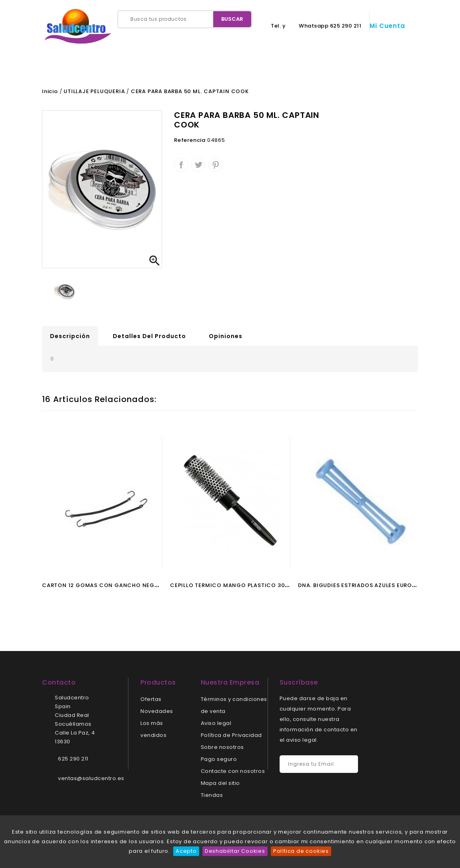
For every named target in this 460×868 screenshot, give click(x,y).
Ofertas (151, 702)
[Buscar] (185, 19)
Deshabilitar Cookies (235, 851)
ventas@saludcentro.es (91, 781)
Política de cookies (301, 851)
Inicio (53, 67)
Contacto (96, 67)
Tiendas (212, 797)
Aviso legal (216, 726)
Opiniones (226, 338)
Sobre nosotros (222, 750)
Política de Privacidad (231, 738)
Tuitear (198, 167)
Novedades (157, 714)
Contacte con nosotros (233, 773)
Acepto (186, 851)
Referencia (190, 142)
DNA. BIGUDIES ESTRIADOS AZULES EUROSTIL (361, 588)
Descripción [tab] (70, 338)
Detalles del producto (149, 338)
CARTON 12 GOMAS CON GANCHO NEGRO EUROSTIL (117, 588)
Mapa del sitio (220, 785)
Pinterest (215, 167)
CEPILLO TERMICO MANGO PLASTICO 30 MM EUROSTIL (248, 588)
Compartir (181, 167)
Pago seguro (219, 761)
